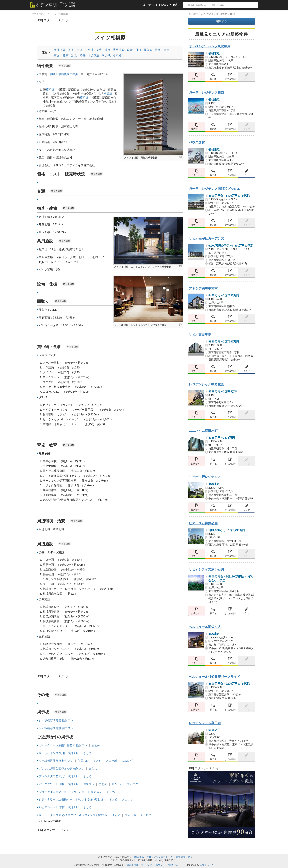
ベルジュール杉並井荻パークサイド (214, 677)
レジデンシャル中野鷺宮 (206, 384)
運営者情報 (133, 865)
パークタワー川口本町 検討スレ (59, 784)
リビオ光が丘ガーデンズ (206, 238)
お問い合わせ (175, 865)
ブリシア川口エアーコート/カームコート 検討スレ (70, 792)
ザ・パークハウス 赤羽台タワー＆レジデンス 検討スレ (73, 815)
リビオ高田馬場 (200, 334)
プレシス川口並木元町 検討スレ (59, 776)
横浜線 (50, 90)
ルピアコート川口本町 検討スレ (59, 807)
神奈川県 (56, 74)
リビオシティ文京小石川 (206, 569)
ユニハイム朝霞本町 (203, 431)
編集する (222, 21)
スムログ (127, 761)
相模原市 (67, 74)
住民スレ (83, 761)
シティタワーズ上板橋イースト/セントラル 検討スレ (72, 799)
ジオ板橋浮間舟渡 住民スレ (56, 728)
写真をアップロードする (160, 857)
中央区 (77, 74)
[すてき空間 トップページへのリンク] (45, 5)
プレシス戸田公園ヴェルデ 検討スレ (62, 768)
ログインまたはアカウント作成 (162, 5)
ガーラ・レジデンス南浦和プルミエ (214, 189)
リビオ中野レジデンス (205, 477)
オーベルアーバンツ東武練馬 (210, 46)
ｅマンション (207, 865)
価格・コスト (77, 50)
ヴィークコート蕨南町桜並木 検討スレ (63, 745)
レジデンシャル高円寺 (205, 723)
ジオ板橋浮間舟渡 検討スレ (56, 720)
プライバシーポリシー (153, 865)
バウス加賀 (197, 142)
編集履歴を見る (184, 857)
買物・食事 (162, 50)
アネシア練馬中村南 (203, 288)
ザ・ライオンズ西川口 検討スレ (59, 753)
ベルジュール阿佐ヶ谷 (205, 627)
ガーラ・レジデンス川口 (206, 93)
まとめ (96, 745)
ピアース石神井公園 (203, 523)
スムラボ (111, 761)
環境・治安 (78, 55)
